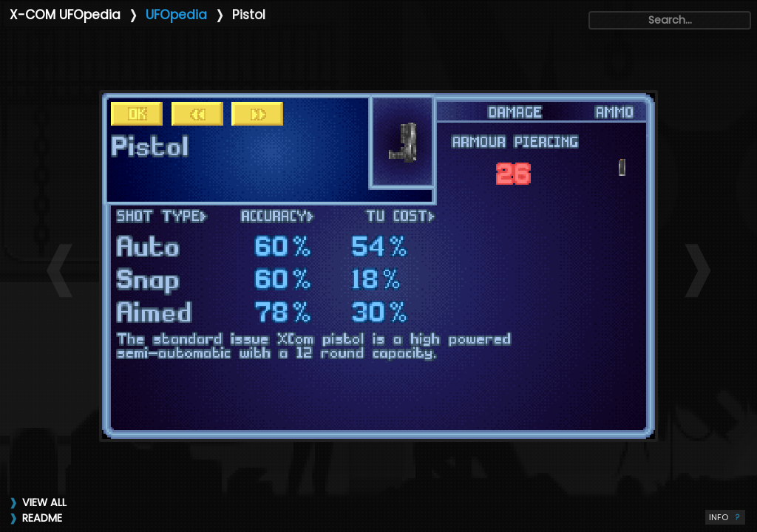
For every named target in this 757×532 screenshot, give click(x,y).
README (42, 518)
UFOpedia (176, 15)
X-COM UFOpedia (65, 15)
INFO (725, 517)
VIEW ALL (44, 502)
